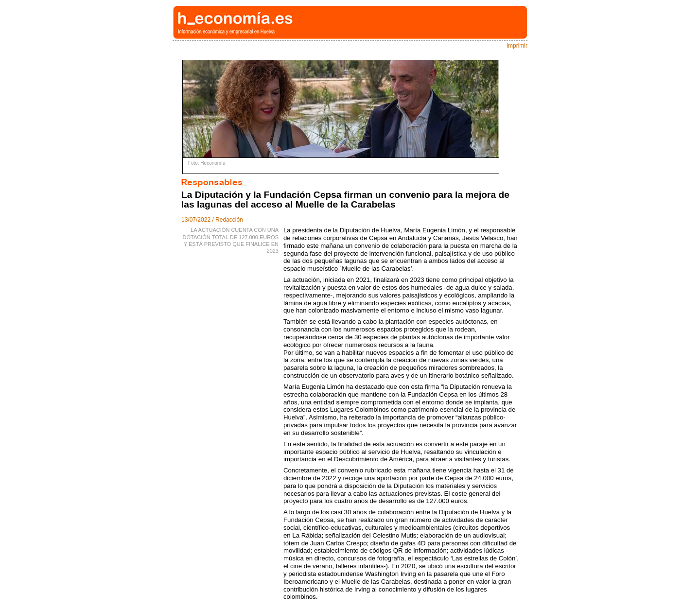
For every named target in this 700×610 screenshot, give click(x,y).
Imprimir (517, 46)
